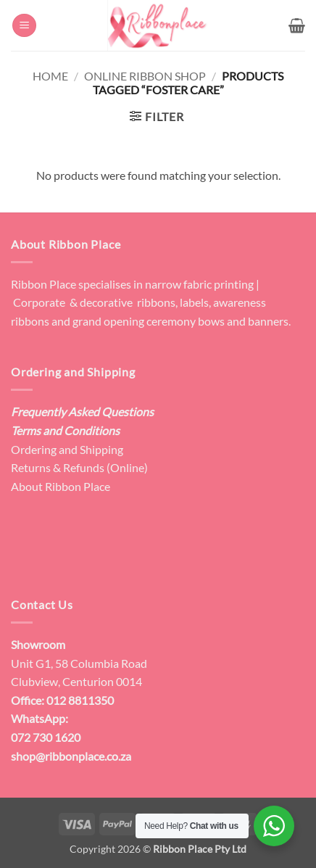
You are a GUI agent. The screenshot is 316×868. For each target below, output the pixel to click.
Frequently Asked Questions (82, 412)
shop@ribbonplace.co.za (71, 756)
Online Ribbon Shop (145, 76)
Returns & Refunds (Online (78, 467)
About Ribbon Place (61, 486)
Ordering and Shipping (67, 449)
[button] (24, 26)
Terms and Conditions (65, 430)
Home (50, 76)
